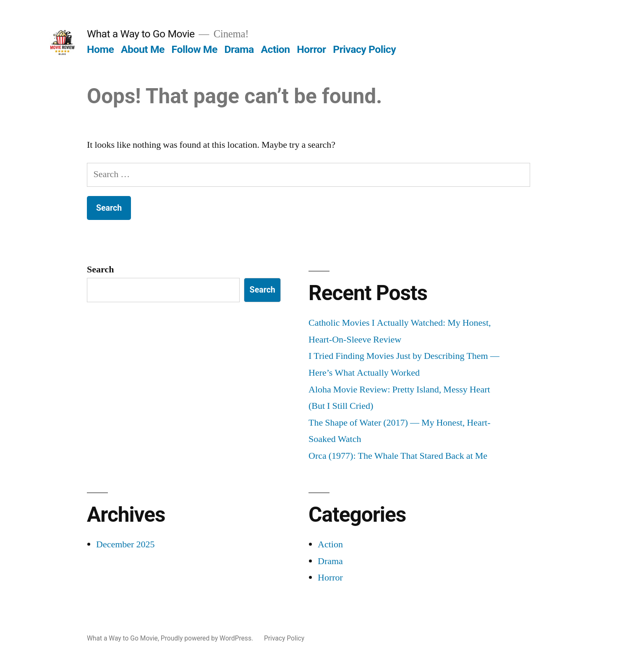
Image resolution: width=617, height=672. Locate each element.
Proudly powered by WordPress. (208, 638)
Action (275, 49)
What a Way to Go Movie (141, 34)
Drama (239, 49)
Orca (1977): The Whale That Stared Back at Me (398, 456)
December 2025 (125, 544)
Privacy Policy (364, 49)
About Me (143, 49)
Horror (311, 49)
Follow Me (195, 49)
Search (100, 269)
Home (100, 49)
